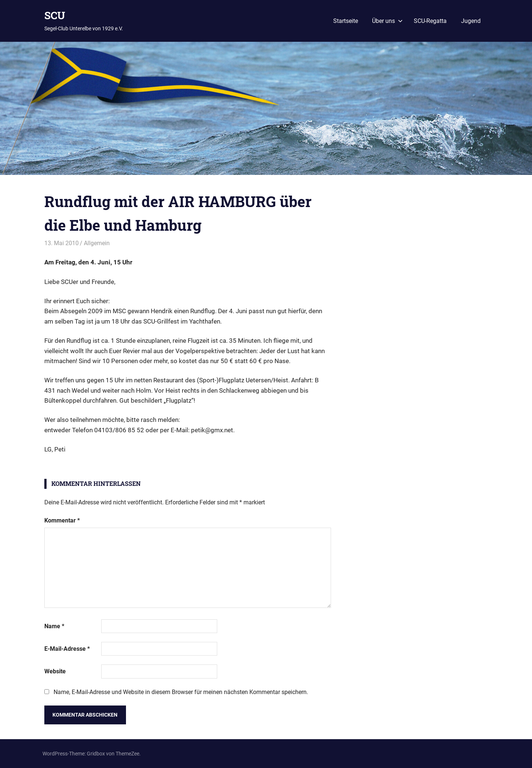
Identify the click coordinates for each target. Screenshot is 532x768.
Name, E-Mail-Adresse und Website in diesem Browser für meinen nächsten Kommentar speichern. (181, 692)
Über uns (387, 21)
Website (55, 671)
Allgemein (97, 243)
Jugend (471, 21)
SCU (55, 15)
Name (54, 626)
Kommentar (62, 520)
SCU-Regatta (430, 21)
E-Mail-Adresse (67, 649)
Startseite (346, 21)
